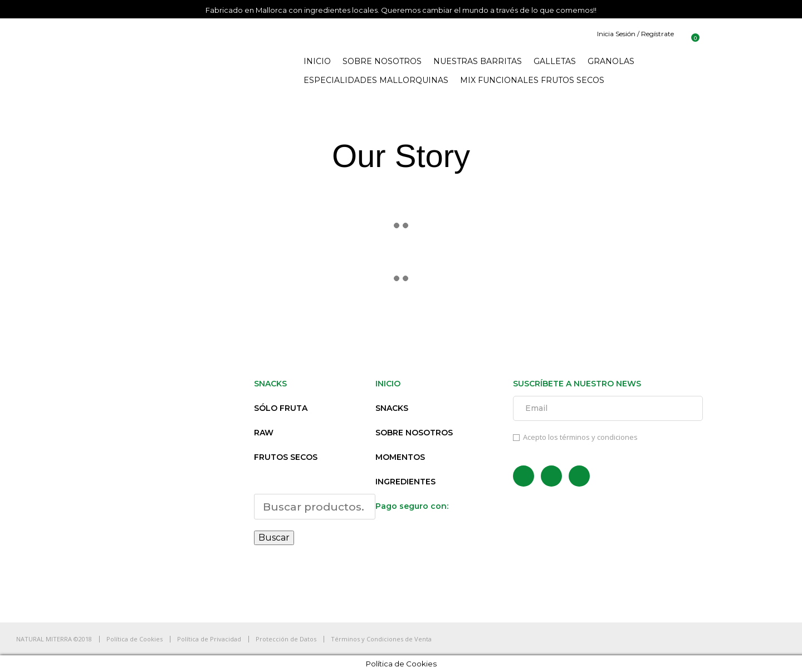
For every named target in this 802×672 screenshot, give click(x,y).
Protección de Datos (286, 639)
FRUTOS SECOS (286, 457)
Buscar (274, 538)
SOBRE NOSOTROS (382, 61)
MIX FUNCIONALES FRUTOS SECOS (532, 80)
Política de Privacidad (209, 639)
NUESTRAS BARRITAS (478, 61)
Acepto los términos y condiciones (575, 437)
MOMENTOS (400, 457)
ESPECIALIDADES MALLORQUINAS (376, 80)
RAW (264, 433)
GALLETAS (555, 61)
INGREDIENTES (405, 482)
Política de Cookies (135, 639)
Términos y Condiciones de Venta (381, 639)
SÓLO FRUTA (281, 408)
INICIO (317, 61)
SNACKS (392, 408)
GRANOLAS (611, 61)
